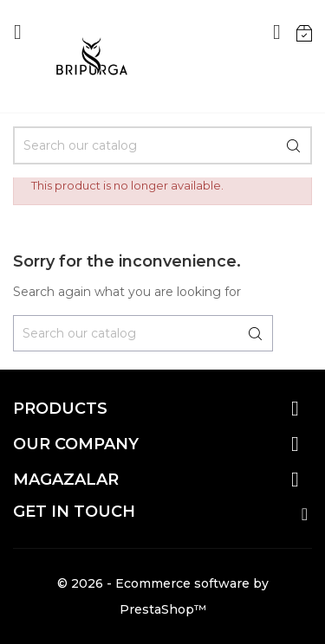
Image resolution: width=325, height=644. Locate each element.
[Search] (162, 145)
